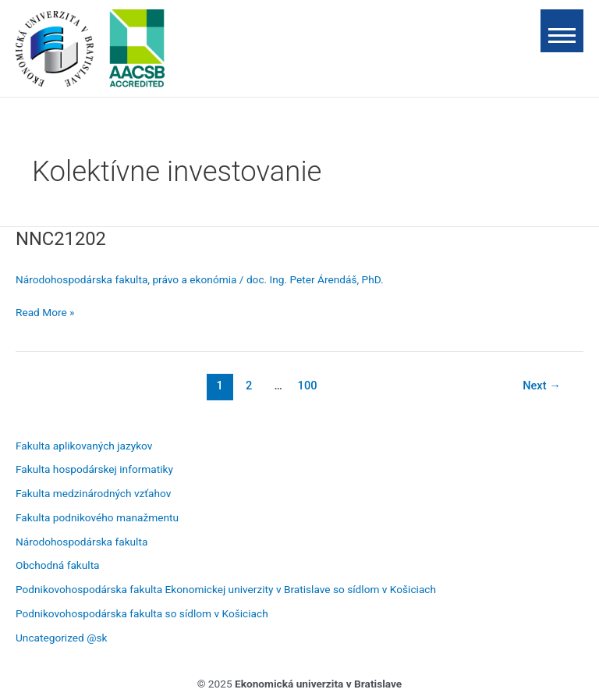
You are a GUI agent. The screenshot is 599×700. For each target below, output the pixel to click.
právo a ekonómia (194, 279)
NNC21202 (61, 239)
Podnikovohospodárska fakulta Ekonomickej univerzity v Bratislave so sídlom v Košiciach (226, 589)
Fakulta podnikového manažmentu (97, 517)
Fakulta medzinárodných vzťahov (93, 493)
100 (308, 386)
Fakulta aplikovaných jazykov (84, 446)
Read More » (45, 311)
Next (542, 386)
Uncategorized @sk (61, 638)
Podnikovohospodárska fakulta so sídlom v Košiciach (142, 613)
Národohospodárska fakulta (82, 279)
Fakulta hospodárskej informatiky (94, 469)
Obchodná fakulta (58, 565)
